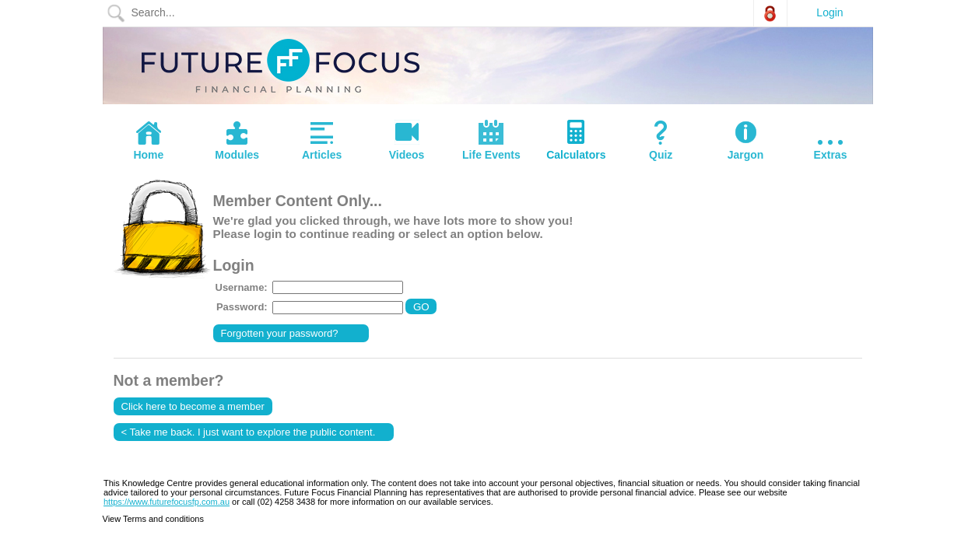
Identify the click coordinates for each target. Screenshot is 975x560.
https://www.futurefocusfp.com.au (167, 502)
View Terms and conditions (153, 519)
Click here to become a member (193, 406)
